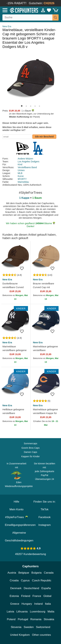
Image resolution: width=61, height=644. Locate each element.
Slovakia (49, 619)
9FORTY (22, 179)
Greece (15, 604)
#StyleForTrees (16, 517)
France (37, 596)
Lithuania (22, 612)
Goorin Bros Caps (30, 448)
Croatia (14, 580)
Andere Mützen (25, 159)
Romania (36, 619)
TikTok (45, 509)
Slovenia (16, 627)
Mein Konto (16, 509)
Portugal (23, 619)
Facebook (44, 517)
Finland (26, 596)
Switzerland (43, 627)
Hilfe (16, 502)
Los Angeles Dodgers (29, 162)
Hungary (27, 604)
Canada (49, 573)
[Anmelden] (43, 10)
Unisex (21, 170)
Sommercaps (30, 443)
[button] (22, 106)
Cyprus (25, 580)
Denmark (16, 588)
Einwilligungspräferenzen (20, 525)
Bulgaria (36, 573)
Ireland (39, 604)
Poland (11, 619)
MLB (20, 173)
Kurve (21, 176)
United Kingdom (20, 635)
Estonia (14, 596)
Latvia (10, 612)
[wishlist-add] (23, 268)
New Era (7, 26)
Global (47, 596)
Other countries (41, 635)
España (46, 588)
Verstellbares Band (27, 167)
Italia (48, 604)
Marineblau (23, 182)
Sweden (29, 627)
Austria (12, 573)
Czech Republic (42, 580)
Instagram (45, 525)
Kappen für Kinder (30, 456)
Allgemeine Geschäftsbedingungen (19, 537)
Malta (51, 612)
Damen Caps (31, 452)
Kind (20, 164)
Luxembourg (38, 612)
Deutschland (31, 588)
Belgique (24, 573)
